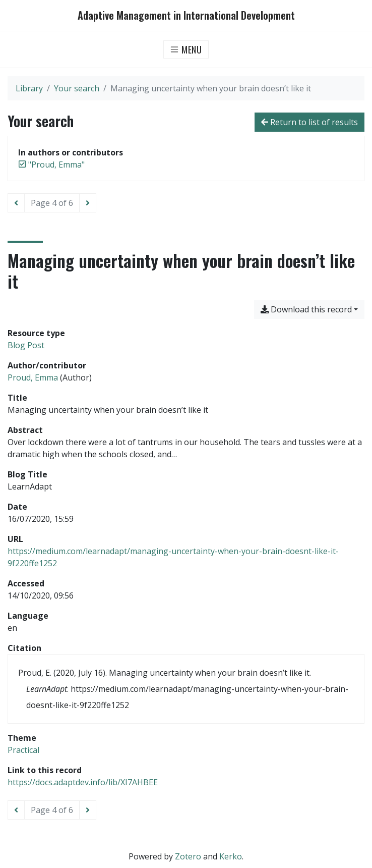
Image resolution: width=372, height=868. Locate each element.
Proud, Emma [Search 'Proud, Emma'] (33, 377)
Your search (77, 88)
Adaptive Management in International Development (186, 15)
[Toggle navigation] (186, 49)
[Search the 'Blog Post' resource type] (26, 345)
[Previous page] (16, 203)
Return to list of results (309, 122)
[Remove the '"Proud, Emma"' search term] (56, 165)
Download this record (306, 309)
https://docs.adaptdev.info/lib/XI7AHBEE (83, 782)
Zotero (188, 856)
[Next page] (88, 203)
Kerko (231, 856)
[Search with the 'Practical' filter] (23, 750)
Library (29, 88)
